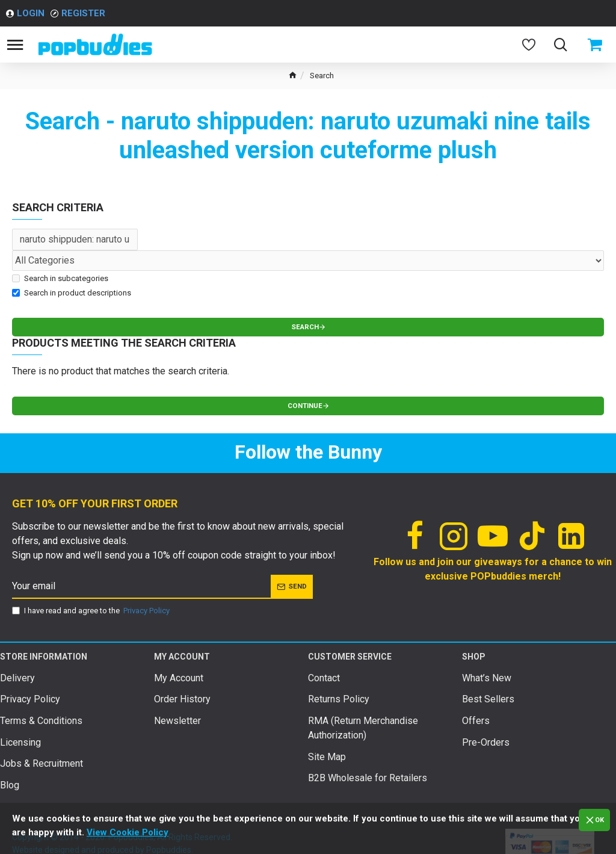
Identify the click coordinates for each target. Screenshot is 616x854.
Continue (304, 408)
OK (598, 820)
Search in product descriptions (72, 293)
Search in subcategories (60, 278)
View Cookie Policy (128, 832)
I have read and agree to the (92, 614)
